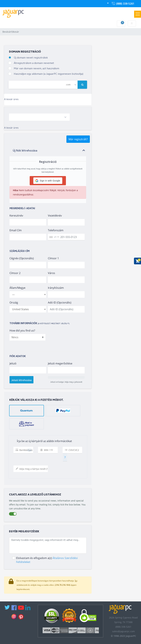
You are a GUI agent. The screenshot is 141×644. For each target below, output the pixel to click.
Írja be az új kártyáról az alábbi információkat (41, 441)
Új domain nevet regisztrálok (31, 58)
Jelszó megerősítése (60, 363)
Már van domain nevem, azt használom (36, 69)
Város (51, 273)
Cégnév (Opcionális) (22, 258)
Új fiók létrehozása (25, 151)
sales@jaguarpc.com (123, 631)
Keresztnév (16, 216)
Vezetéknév (55, 216)
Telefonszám (56, 230)
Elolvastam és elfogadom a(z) (47, 560)
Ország (14, 303)
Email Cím (16, 230)
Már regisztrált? (78, 139)
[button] (48, 181)
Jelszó (13, 363)
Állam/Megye (17, 288)
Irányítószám (56, 288)
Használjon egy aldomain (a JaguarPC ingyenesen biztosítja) (49, 74)
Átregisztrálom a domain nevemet (34, 63)
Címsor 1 (53, 258)
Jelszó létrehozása (21, 380)
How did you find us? (22, 331)
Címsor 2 (15, 273)
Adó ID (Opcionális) (60, 303)
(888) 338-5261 (123, 4)
